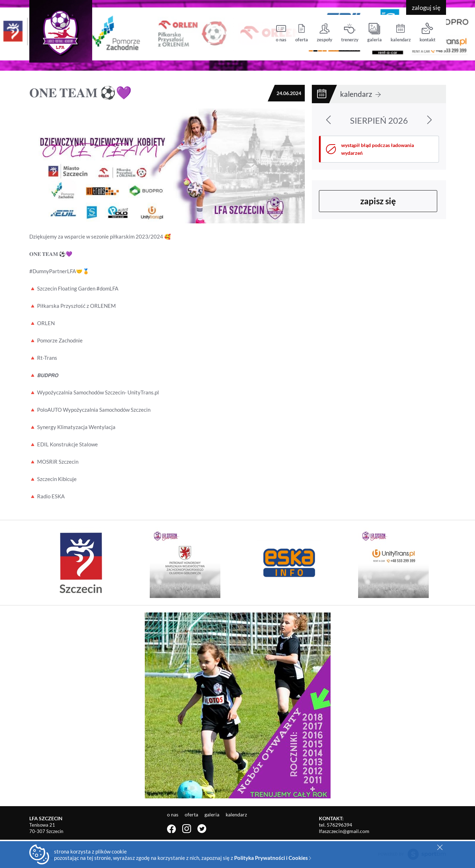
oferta (302, 33)
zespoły (325, 33)
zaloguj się (426, 7)
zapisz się (378, 201)
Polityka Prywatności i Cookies (273, 858)
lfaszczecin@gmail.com (344, 831)
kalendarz (401, 33)
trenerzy (350, 33)
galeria (375, 33)
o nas (281, 33)
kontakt (428, 33)
